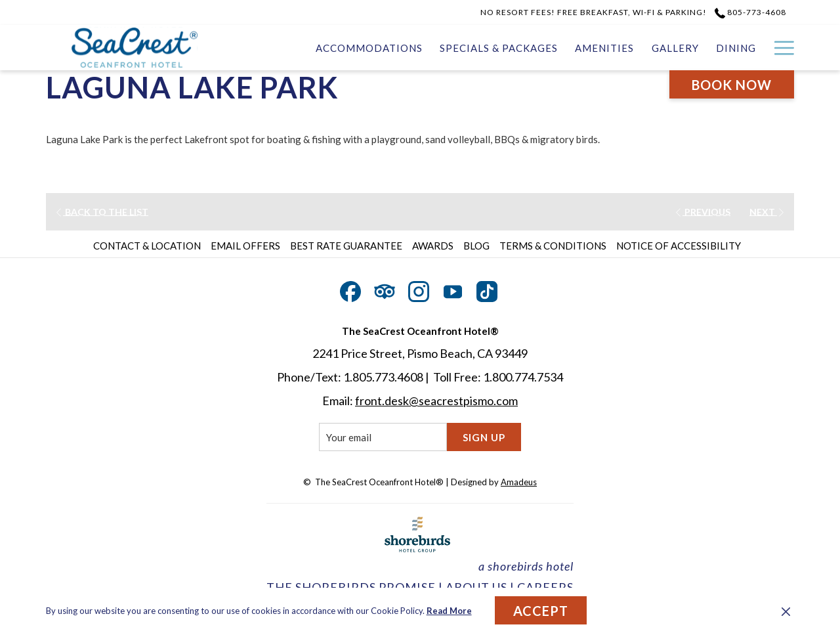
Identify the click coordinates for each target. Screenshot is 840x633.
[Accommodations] (369, 48)
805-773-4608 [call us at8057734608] (750, 12)
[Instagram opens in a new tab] (419, 289)
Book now (732, 85)
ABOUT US (476, 587)
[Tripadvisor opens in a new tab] (385, 289)
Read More (449, 611)
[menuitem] (149, 246)
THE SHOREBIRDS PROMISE (351, 587)
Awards (433, 246)
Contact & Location (147, 246)
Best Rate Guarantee (346, 246)
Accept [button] (541, 611)
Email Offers (245, 246)
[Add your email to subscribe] (383, 437)
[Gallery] (675, 48)
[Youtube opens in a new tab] (453, 289)
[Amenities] (604, 48)
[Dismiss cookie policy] (786, 611)
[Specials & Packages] (499, 48)
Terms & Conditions (553, 246)
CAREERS (545, 587)
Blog (476, 246)
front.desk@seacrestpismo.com (436, 401)
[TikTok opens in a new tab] (487, 289)
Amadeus (519, 482)
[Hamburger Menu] (779, 48)
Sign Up (484, 437)
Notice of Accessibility (679, 246)
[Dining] (736, 48)
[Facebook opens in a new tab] (350, 289)
